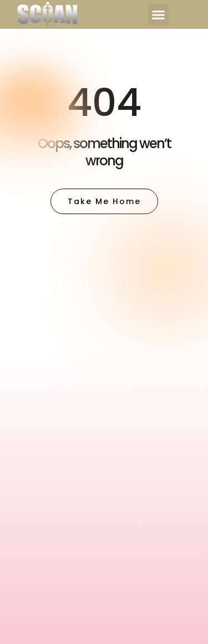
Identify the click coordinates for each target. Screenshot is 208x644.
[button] (158, 14)
